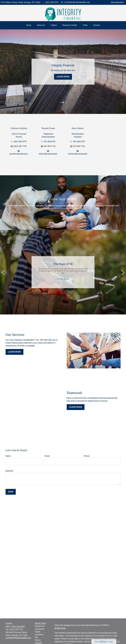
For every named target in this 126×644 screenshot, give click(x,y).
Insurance (39, 635)
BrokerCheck (60, 628)
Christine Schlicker (19, 128)
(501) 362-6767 (51, 2)
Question (9, 471)
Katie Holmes (78, 128)
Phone (87, 456)
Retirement (40, 626)
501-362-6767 (50, 142)
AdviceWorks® (117, 2)
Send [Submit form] (11, 492)
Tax (36, 637)
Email (47, 456)
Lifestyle (38, 643)
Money (38, 640)
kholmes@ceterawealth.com (79, 154)
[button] (29, 25)
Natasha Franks (48, 128)
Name (8, 456)
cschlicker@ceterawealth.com (75, 2)
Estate (38, 632)
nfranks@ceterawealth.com (49, 154)
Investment (40, 629)
